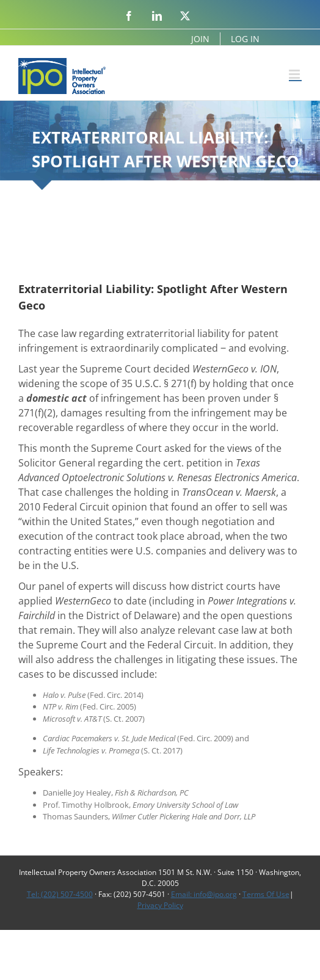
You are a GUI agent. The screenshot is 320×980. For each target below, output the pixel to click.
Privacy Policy (160, 905)
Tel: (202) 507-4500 (60, 894)
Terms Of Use (266, 894)
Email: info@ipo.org (204, 894)
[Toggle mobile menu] (295, 74)
